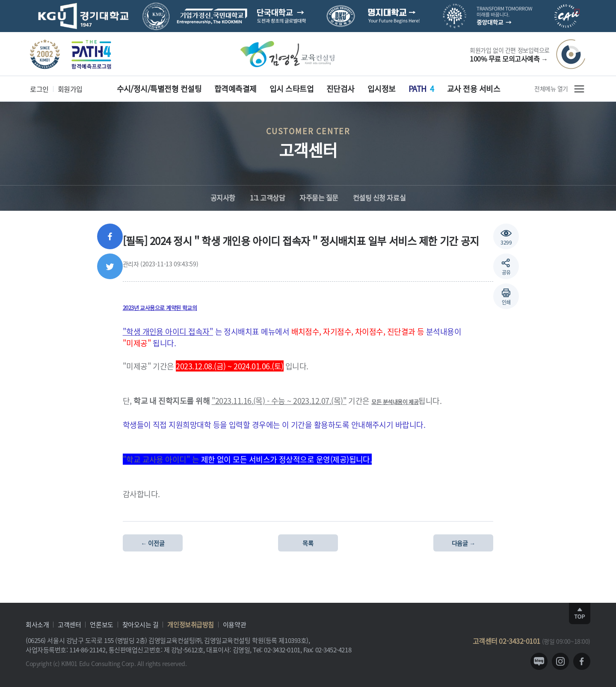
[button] (506, 296)
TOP (580, 613)
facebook (582, 661)
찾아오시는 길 (141, 624)
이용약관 (234, 624)
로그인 (39, 89)
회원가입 (70, 89)
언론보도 (101, 624)
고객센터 (69, 624)
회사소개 (37, 624)
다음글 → (463, 543)
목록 (308, 543)
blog (539, 661)
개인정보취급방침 (190, 624)
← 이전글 (153, 543)
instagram (560, 661)
